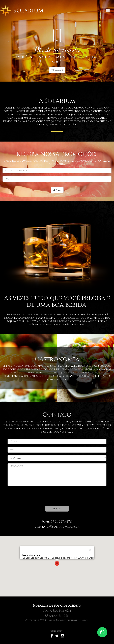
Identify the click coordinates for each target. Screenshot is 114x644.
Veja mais (57, 70)
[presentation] (33, 496)
